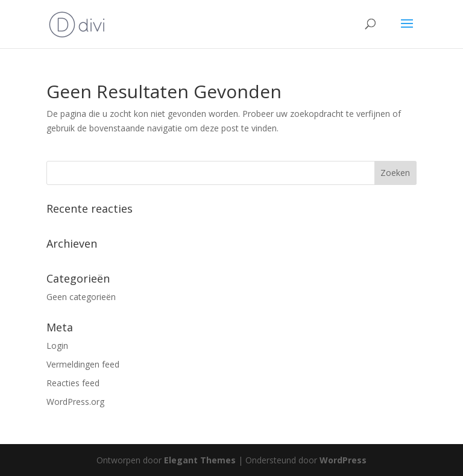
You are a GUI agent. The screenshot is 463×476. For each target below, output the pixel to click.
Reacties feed (73, 383)
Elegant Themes (200, 460)
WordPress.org (75, 402)
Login (57, 346)
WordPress (343, 460)
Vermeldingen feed (83, 364)
